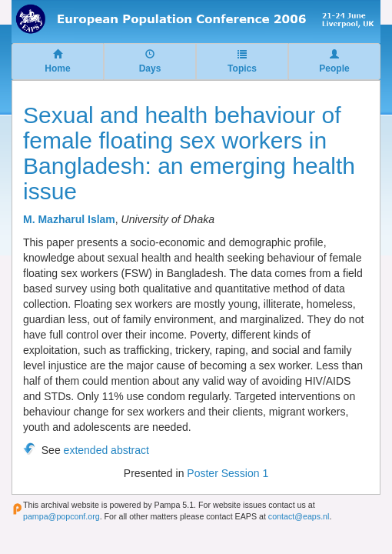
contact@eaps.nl (299, 516)
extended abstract (106, 450)
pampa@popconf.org (61, 516)
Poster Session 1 (228, 473)
